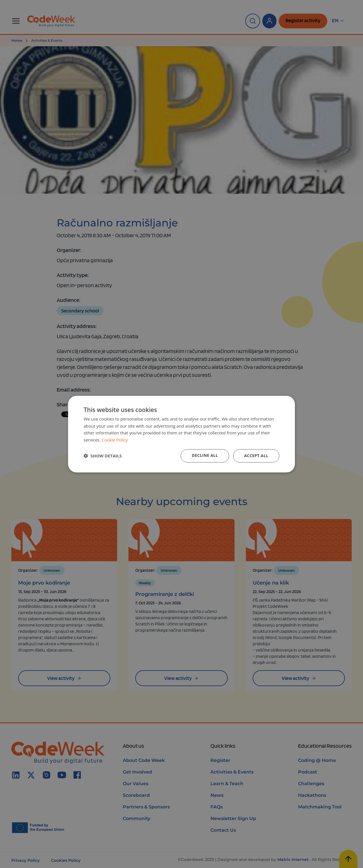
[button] (103, 456)
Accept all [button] (256, 456)
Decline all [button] (205, 455)
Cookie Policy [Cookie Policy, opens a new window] (115, 440)
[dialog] (181, 434)
